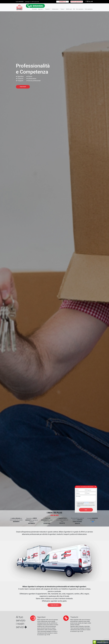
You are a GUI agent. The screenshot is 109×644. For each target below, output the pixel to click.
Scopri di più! (23, 87)
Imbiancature (55, 9)
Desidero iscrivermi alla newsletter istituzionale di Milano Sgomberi (86, 506)
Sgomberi (41, 9)
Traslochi (47, 9)
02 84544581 (20, 2)
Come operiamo (89, 9)
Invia (86, 510)
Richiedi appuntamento (77, 2)
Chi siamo (35, 9)
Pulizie (62, 9)
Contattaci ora (62, 2)
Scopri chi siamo (54, 605)
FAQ (74, 9)
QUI (93, 522)
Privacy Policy (86, 503)
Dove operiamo (80, 9)
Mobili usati (69, 9)
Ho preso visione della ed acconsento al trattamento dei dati (86, 503)
